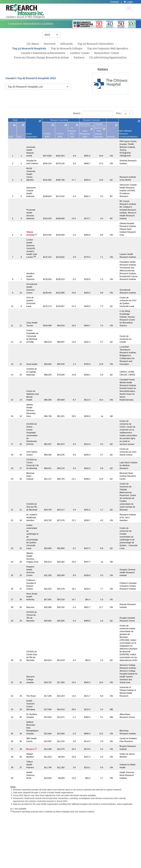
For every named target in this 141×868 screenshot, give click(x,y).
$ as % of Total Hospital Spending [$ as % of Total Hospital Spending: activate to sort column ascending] (99, 132)
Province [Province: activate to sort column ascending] (111, 137)
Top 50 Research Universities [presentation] (96, 44)
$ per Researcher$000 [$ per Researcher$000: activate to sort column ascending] (85, 134)
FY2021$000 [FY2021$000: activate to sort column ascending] (60, 135)
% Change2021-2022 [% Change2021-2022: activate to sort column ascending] (72, 132)
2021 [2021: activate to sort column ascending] (19, 137)
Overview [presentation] (50, 44)
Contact (115, 2)
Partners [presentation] (79, 57)
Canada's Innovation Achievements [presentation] (43, 53)
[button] (51, 35)
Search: (93, 114)
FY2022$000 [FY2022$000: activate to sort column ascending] (47, 135)
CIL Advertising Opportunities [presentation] (108, 57)
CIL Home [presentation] (33, 44)
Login (128, 2)
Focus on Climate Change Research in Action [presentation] (41, 57)
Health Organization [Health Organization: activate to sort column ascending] (32, 135)
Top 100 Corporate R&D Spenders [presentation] (108, 48)
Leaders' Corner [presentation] (80, 53)
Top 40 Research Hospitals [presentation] (29, 48)
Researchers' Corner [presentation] (107, 53)
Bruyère (31, 749)
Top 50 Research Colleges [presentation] (67, 48)
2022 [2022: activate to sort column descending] (11, 137)
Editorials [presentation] (67, 44)
